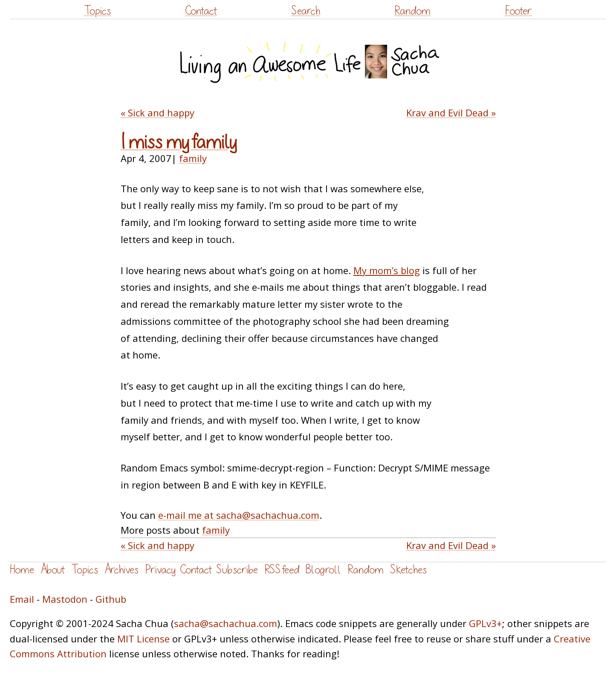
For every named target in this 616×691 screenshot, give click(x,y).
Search (306, 11)
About (53, 570)
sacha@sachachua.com (226, 623)
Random (412, 11)
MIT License (143, 639)
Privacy (160, 570)
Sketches (408, 570)
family (193, 158)
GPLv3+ (485, 623)
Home (22, 570)
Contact (201, 11)
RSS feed (282, 570)
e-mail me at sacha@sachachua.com (239, 515)
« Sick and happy (158, 113)
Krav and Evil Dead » (451, 113)
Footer (518, 11)
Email (22, 599)
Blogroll (323, 570)
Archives (121, 570)
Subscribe (237, 570)
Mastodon (65, 599)
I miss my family (179, 142)
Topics (97, 11)
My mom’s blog (387, 270)
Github (111, 599)
